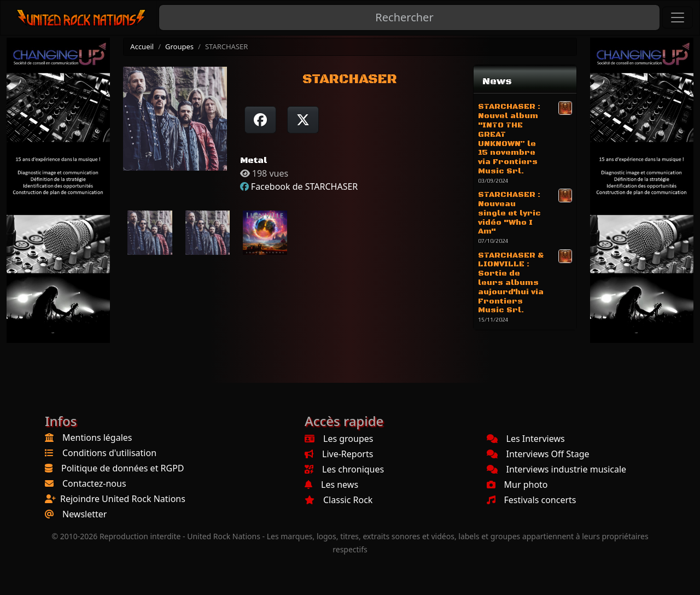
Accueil (142, 46)
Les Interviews (526, 439)
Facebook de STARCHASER (304, 186)
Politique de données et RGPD (123, 468)
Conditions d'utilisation (109, 453)
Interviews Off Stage (538, 454)
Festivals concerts (532, 500)
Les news (331, 485)
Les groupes (339, 439)
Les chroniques (344, 469)
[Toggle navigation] (678, 17)
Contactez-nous (94, 483)
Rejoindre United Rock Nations (123, 499)
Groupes (179, 46)
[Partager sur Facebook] (260, 120)
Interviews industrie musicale (557, 469)
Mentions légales (97, 437)
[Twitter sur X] (303, 120)
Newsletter (84, 514)
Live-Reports (339, 454)
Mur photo (517, 485)
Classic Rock (339, 500)
